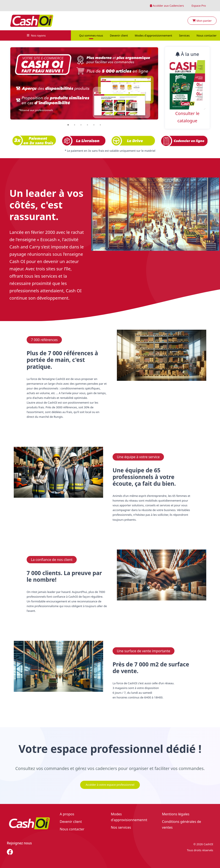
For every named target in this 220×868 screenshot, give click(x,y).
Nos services (121, 827)
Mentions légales (176, 814)
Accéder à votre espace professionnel (110, 785)
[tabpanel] (84, 83)
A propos (67, 814)
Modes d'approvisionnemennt (129, 817)
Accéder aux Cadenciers (167, 6)
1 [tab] (68, 125)
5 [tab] (94, 125)
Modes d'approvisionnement (153, 35)
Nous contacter (207, 35)
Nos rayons (36, 35)
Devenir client (119, 35)
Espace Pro (198, 6)
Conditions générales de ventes (182, 824)
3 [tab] (81, 125)
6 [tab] (100, 125)
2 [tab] (75, 125)
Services (184, 35)
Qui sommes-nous (91, 35)
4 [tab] (87, 125)
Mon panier (202, 21)
